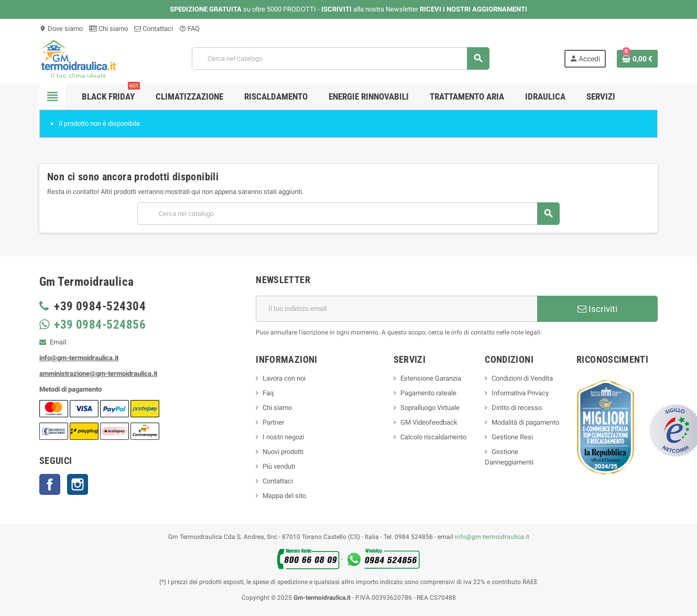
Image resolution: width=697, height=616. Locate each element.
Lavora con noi (284, 378)
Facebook (50, 484)
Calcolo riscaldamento (433, 437)
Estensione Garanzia (431, 378)
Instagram (78, 484)
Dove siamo (61, 29)
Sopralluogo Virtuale (430, 408)
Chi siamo (108, 29)
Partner (273, 422)
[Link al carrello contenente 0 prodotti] (637, 59)
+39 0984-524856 (99, 325)
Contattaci (154, 29)
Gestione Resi (512, 437)
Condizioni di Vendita (522, 378)
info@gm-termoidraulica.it (492, 537)
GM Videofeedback (429, 422)
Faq (268, 393)
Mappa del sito (284, 496)
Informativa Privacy (520, 393)
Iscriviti (597, 309)
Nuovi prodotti (283, 452)
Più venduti (279, 466)
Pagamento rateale (428, 393)
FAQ (189, 29)
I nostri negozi (283, 437)
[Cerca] (340, 58)
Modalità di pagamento (525, 422)
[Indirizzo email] (396, 309)
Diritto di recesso (517, 408)
